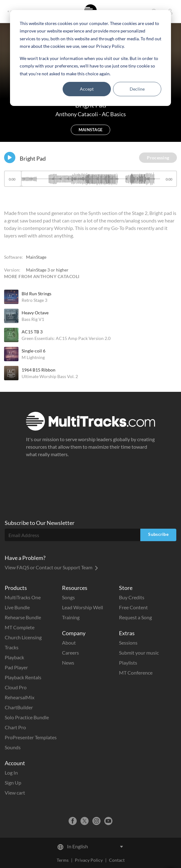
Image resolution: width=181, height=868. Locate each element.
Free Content (133, 607)
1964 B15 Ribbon (39, 370)
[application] (90, 182)
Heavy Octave (35, 313)
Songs (68, 597)
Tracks (12, 647)
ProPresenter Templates (31, 737)
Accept (87, 89)
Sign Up (13, 783)
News (68, 663)
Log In (11, 773)
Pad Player (16, 667)
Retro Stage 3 (34, 300)
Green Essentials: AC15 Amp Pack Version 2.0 (66, 338)
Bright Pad (33, 158)
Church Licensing (23, 637)
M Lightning (33, 357)
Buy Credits (132, 597)
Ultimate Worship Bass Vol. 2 (50, 376)
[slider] (90, 179)
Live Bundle (17, 607)
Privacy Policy (89, 860)
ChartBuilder (19, 707)
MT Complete (20, 627)
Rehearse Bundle (23, 617)
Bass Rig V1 (33, 319)
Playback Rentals (23, 677)
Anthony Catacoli (77, 114)
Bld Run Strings (36, 294)
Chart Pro (15, 727)
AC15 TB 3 (32, 332)
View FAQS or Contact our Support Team (51, 567)
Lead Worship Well (83, 607)
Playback (14, 657)
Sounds (13, 747)
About (69, 643)
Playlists (128, 663)
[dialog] (90, 58)
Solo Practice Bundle (27, 717)
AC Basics (114, 114)
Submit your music (139, 653)
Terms (63, 860)
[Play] (10, 157)
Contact (117, 860)
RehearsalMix (20, 697)
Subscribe (158, 534)
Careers (70, 653)
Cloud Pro (16, 687)
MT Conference (136, 673)
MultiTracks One (23, 597)
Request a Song (135, 617)
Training (71, 617)
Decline (137, 89)
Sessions (128, 643)
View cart (15, 793)
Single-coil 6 (34, 351)
